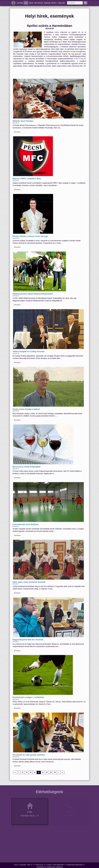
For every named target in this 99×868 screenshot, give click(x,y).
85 (51, 772)
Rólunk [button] (54, 3)
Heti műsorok (39, 3)
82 (39, 772)
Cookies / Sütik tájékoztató (55, 865)
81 (35, 772)
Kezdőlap (20, 3)
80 (31, 772)
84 (47, 772)
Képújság (47, 3)
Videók (31, 3)
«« (15, 772)
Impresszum (39, 865)
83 (43, 772)
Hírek (26, 3)
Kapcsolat (62, 3)
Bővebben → (18, 132)
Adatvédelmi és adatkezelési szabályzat (49, 867)
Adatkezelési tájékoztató (74, 865)
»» (62, 772)
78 (23, 772)
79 (27, 772)
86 (55, 772)
